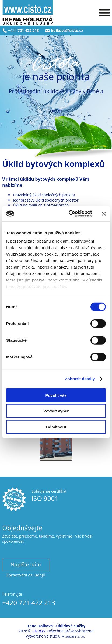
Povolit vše (56, 395)
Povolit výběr (56, 411)
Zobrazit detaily (80, 379)
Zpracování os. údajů (26, 575)
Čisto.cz (39, 631)
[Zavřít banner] (104, 214)
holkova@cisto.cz (67, 30)
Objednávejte (22, 528)
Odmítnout (56, 427)
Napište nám (26, 565)
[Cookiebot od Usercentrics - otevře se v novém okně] (70, 214)
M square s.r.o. (73, 636)
